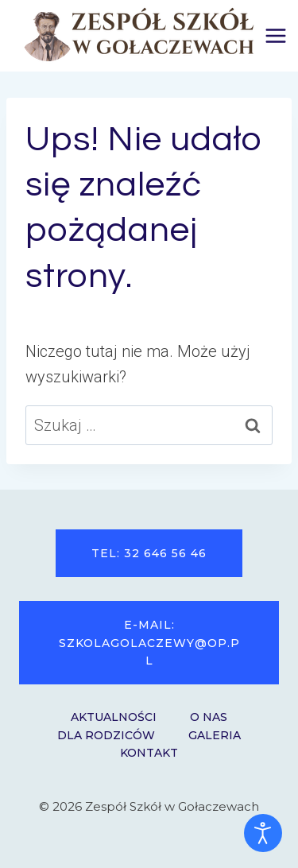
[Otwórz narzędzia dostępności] (263, 833)
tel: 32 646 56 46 (149, 553)
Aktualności (114, 717)
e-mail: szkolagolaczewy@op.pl (149, 643)
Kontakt (149, 753)
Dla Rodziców (106, 735)
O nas (209, 717)
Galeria (215, 735)
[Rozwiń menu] (276, 35)
